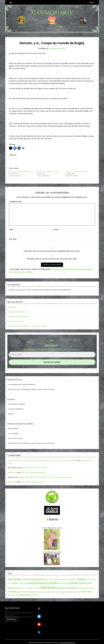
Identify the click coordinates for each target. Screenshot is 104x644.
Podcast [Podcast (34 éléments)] (25, 592)
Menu (92, 2)
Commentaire (16, 202)
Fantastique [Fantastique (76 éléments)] (41, 583)
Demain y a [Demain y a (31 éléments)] (17, 583)
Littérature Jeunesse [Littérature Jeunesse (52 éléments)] (66, 588)
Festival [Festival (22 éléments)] (67, 583)
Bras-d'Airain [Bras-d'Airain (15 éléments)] (49, 579)
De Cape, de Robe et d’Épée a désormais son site (27, 326)
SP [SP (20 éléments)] (81, 592)
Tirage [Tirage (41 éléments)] (27, 595)
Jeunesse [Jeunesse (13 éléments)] (37, 588)
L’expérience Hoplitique (16, 312)
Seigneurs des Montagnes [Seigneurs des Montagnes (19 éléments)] (69, 592)
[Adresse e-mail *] (52, 355)
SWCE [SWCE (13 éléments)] (17, 595)
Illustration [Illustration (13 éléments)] (23, 588)
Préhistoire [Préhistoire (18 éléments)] (33, 592)
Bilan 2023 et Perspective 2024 (33, 482)
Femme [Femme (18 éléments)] (61, 583)
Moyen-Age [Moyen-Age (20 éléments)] (81, 588)
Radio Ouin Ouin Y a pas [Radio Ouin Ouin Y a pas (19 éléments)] (52, 592)
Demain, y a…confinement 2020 (19, 171)
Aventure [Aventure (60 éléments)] (37, 579)
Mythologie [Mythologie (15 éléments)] (89, 588)
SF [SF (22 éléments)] (79, 592)
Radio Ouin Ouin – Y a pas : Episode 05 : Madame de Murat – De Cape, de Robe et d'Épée (42, 460)
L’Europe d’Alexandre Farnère (18, 317)
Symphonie (12, 472)
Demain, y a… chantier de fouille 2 (48, 171)
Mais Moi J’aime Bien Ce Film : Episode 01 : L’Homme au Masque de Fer (45, 477)
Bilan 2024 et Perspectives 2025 (34, 468)
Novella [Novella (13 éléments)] (19, 592)
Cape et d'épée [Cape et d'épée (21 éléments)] (59, 579)
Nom (12, 230)
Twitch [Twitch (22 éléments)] (33, 595)
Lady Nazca (12, 307)
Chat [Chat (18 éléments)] (67, 579)
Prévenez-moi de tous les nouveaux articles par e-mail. (52, 259)
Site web (13, 239)
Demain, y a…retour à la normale (76, 171)
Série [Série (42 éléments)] (21, 595)
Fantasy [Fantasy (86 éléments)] (53, 583)
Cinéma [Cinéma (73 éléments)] (81, 579)
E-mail (56, 230)
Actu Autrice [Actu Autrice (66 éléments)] (14, 579)
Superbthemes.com (68, 643)
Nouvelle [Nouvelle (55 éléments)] (12, 591)
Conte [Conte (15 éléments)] (88, 579)
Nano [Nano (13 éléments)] (94, 588)
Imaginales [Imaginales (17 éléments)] (30, 588)
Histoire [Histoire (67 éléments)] (74, 583)
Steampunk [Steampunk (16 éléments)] (11, 595)
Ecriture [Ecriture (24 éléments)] (25, 583)
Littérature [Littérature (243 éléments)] (47, 587)
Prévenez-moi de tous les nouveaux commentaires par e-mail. (52, 251)
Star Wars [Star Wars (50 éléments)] (87, 592)
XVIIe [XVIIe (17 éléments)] (37, 595)
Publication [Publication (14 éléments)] (40, 592)
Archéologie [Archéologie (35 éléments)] (26, 579)
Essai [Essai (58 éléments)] (31, 583)
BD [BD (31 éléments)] (44, 579)
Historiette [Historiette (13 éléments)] (16, 588)
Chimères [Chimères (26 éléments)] (73, 579)
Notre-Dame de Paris (16, 321)
